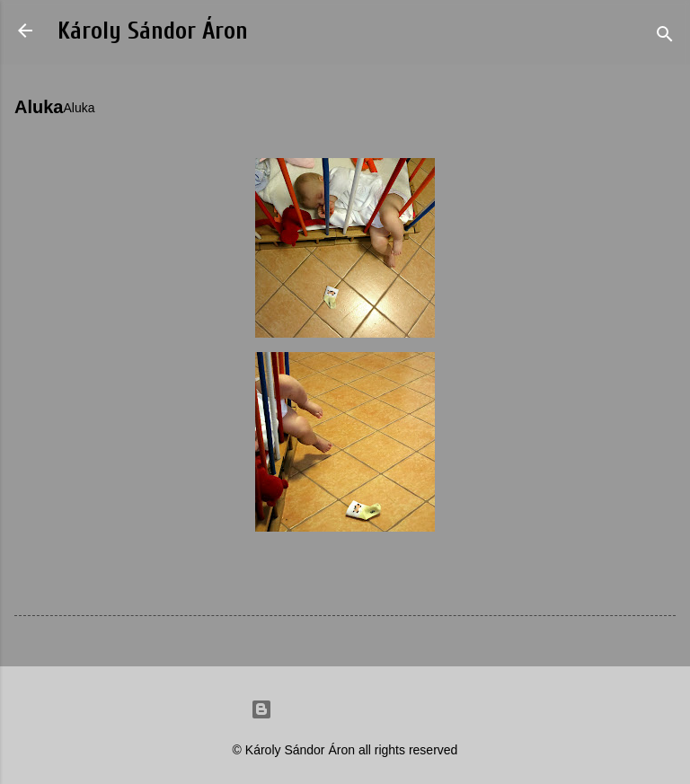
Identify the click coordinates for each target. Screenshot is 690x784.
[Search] (665, 36)
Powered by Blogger (345, 709)
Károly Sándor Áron (153, 31)
